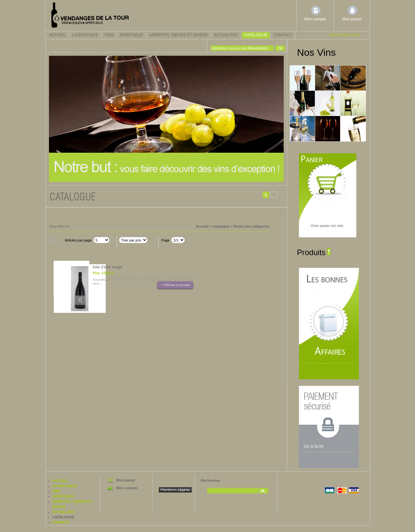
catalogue (256, 35)
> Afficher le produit (175, 285)
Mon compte (315, 19)
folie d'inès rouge (107, 267)
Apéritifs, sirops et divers (178, 35)
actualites (226, 35)
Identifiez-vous (344, 35)
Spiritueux (131, 35)
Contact (283, 35)
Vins (109, 35)
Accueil (58, 35)
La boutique (85, 35)
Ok (280, 48)
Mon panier (352, 19)
